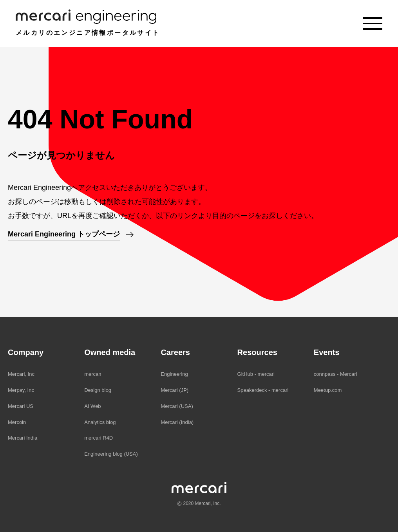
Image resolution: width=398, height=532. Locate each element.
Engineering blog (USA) (111, 454)
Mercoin (17, 422)
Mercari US (21, 406)
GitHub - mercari (256, 374)
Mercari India (23, 438)
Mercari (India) (177, 422)
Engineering (174, 374)
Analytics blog (100, 422)
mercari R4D (99, 438)
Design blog (98, 390)
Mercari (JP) (175, 390)
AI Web (92, 406)
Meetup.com (328, 390)
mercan (93, 374)
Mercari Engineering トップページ (64, 234)
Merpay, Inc (21, 390)
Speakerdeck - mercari (263, 390)
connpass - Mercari (336, 374)
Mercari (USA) (177, 406)
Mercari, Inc (21, 374)
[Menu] (373, 23)
